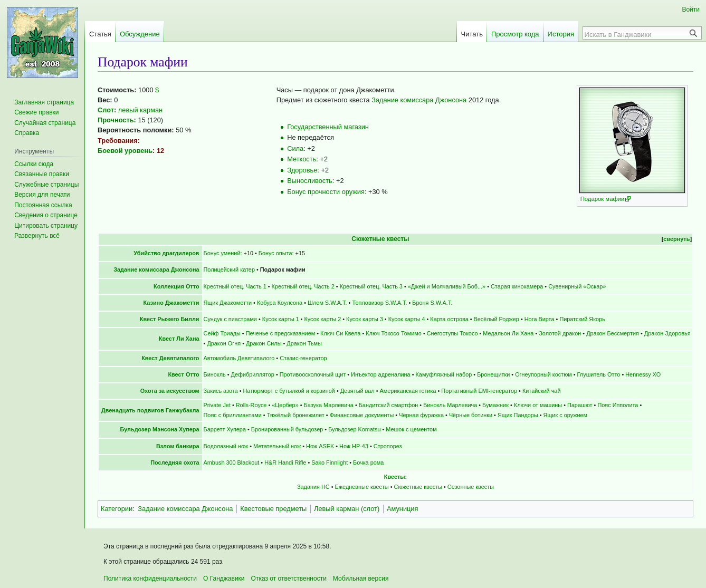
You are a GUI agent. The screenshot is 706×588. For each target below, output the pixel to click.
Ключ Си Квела (340, 333)
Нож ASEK (320, 446)
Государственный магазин (328, 127)
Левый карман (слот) (347, 509)
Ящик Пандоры (518, 415)
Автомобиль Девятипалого (239, 358)
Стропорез (388, 446)
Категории (117, 509)
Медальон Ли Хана (508, 333)
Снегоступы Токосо (452, 333)
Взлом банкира (178, 446)
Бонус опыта (275, 253)
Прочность (116, 120)
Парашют (580, 405)
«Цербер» (285, 405)
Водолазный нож (226, 446)
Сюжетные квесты (380, 239)
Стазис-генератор (303, 358)
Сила (295, 148)
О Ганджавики (224, 579)
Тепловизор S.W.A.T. (379, 303)
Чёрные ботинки (471, 415)
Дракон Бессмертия (613, 333)
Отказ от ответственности (289, 579)
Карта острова (449, 319)
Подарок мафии (603, 199)
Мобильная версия (361, 579)
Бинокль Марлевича (450, 405)
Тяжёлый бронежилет (296, 415)
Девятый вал (357, 391)
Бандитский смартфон (389, 405)
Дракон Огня (224, 343)
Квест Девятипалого (170, 358)
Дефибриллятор (253, 374)
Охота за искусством (170, 391)
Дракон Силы (264, 343)
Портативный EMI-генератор (479, 391)
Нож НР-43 (354, 446)
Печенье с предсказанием (281, 333)
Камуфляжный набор (444, 374)
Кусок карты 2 (322, 319)
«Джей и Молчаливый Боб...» (447, 286)
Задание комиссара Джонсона (419, 100)
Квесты (395, 477)
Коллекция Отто (176, 286)
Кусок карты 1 (281, 319)
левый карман (140, 110)
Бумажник (495, 405)
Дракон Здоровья (667, 333)
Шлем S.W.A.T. (327, 303)
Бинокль (215, 374)
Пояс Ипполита (618, 405)
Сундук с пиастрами (230, 319)
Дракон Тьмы (304, 343)
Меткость (302, 159)
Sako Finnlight (330, 462)
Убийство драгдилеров (166, 253)
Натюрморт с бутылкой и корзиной (289, 391)
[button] (37, 236)
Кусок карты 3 (365, 319)
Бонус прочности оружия (326, 192)
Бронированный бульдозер (287, 429)
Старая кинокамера (517, 286)
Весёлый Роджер (497, 319)
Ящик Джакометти (228, 303)
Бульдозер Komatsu (354, 429)
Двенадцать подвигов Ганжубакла (150, 410)
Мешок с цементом (411, 429)
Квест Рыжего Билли (170, 319)
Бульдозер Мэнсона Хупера (160, 429)
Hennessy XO (643, 374)
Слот (106, 110)
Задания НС (313, 487)
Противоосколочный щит (313, 374)
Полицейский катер (229, 269)
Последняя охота (175, 462)
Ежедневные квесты (362, 487)
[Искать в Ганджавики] (636, 34)
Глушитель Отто (599, 374)
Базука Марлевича (329, 405)
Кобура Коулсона (280, 303)
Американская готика (408, 391)
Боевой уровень (125, 151)
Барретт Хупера (225, 429)
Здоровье (302, 170)
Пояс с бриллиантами (233, 415)
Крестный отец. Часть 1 (235, 286)
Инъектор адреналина (381, 374)
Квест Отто (183, 374)
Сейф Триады (222, 333)
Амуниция (403, 509)
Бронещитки (493, 374)
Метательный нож (277, 446)
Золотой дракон (560, 333)
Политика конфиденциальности (150, 579)
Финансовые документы (362, 415)
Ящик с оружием (566, 415)
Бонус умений (222, 253)
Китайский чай (542, 391)
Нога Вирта (540, 319)
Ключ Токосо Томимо (394, 333)
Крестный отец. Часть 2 (303, 286)
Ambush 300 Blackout (232, 462)
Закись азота (221, 391)
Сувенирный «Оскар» (577, 286)
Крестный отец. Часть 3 (371, 286)
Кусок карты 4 (407, 319)
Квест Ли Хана (179, 339)
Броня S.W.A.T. (432, 303)
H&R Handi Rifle (285, 462)
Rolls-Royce (251, 405)
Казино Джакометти (171, 303)
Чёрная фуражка (421, 415)
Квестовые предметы (273, 509)
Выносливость (310, 181)
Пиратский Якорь (582, 319)
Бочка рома (368, 462)
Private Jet (217, 405)
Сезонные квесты (471, 487)
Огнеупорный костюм (543, 374)
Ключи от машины (538, 405)
